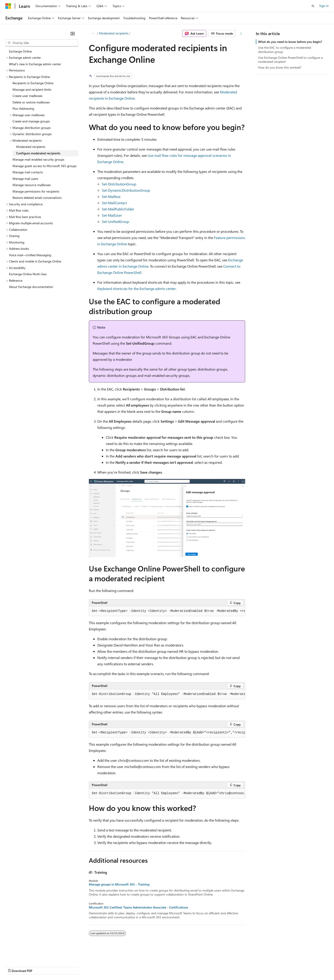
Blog (61, 966)
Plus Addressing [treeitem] (23, 108)
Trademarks (185, 966)
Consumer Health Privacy (128, 966)
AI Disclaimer (14, 966)
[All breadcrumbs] (93, 34)
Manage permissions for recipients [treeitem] (36, 191)
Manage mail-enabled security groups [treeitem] (38, 159)
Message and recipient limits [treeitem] (32, 89)
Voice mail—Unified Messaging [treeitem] (30, 255)
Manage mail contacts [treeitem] (28, 172)
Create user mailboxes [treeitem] (27, 96)
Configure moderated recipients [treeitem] (38, 153)
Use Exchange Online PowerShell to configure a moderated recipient (290, 60)
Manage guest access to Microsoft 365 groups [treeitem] (45, 166)
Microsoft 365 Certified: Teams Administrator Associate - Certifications (138, 907)
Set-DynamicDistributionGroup (126, 190)
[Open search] (313, 6)
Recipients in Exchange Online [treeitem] (33, 83)
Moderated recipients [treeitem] (31, 147)
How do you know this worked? (280, 67)
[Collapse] (73, 34)
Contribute (80, 966)
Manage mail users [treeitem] (25, 179)
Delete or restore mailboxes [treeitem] (31, 102)
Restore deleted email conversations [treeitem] (37, 198)
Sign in (324, 6)
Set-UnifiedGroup (115, 221)
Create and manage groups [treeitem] (31, 121)
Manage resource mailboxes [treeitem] (32, 185)
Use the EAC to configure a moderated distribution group (285, 49)
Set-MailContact (114, 203)
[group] (167, 611)
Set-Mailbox (111, 196)
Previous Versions (41, 966)
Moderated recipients (114, 33)
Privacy (98, 966)
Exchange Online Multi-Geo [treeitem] (28, 274)
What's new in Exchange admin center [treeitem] (35, 64)
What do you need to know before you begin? (290, 42)
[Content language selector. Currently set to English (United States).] (26, 956)
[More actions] (241, 34)
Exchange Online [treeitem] (20, 51)
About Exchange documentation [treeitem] (31, 287)
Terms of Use (163, 966)
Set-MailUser (112, 215)
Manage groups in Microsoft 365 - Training (119, 884)
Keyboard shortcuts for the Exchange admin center (137, 289)
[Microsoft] (8, 6)
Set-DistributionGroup (119, 184)
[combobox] (42, 43)
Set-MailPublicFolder (118, 209)
